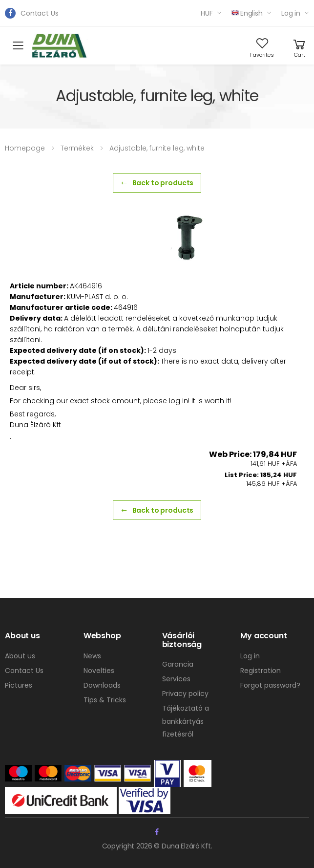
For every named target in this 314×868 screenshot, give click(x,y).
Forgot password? (270, 685)
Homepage (25, 148)
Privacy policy (185, 694)
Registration (261, 671)
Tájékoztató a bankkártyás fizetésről (186, 721)
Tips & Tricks (105, 700)
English (247, 13)
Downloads (102, 685)
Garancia (178, 664)
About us (20, 656)
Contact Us (40, 13)
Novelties (99, 671)
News (92, 656)
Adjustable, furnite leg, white (157, 148)
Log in (291, 13)
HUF (207, 13)
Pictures (19, 685)
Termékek (77, 148)
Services (176, 679)
